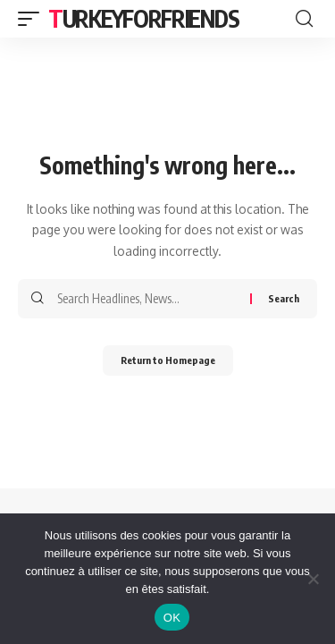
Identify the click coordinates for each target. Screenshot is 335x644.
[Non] (313, 579)
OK (172, 618)
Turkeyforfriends (143, 18)
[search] (304, 19)
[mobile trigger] (33, 19)
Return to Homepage (168, 360)
